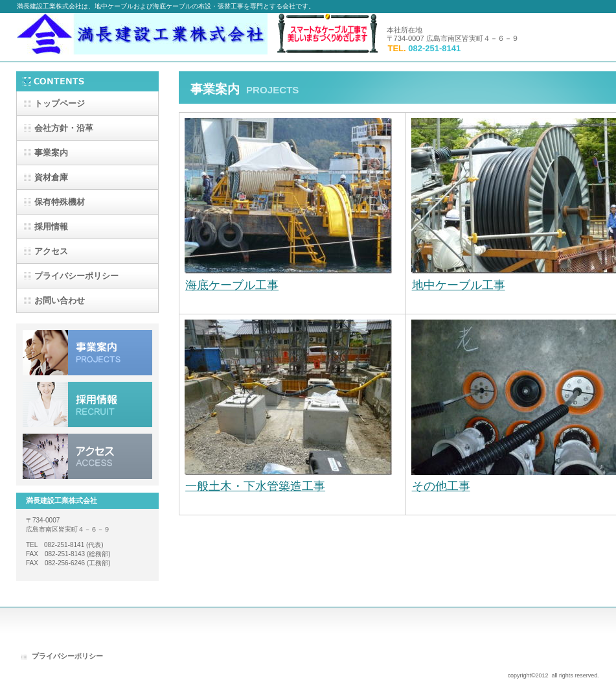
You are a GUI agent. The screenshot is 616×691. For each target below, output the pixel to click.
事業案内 (87, 353)
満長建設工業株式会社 (146, 37)
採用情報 (87, 404)
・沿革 (64, 128)
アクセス (87, 456)
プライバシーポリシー (67, 656)
